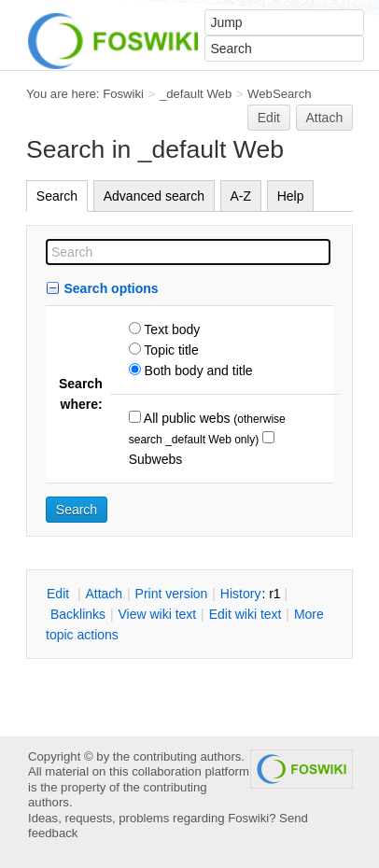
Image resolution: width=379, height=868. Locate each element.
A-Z (241, 196)
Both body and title (197, 371)
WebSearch (280, 94)
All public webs (186, 418)
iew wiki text (157, 614)
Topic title (170, 350)
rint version (172, 594)
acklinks (78, 614)
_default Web (196, 94)
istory (241, 594)
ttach (104, 594)
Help (291, 196)
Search (57, 196)
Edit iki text (246, 614)
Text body (171, 329)
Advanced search (154, 196)
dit (60, 594)
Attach (325, 118)
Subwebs (156, 459)
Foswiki (123, 94)
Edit (269, 118)
